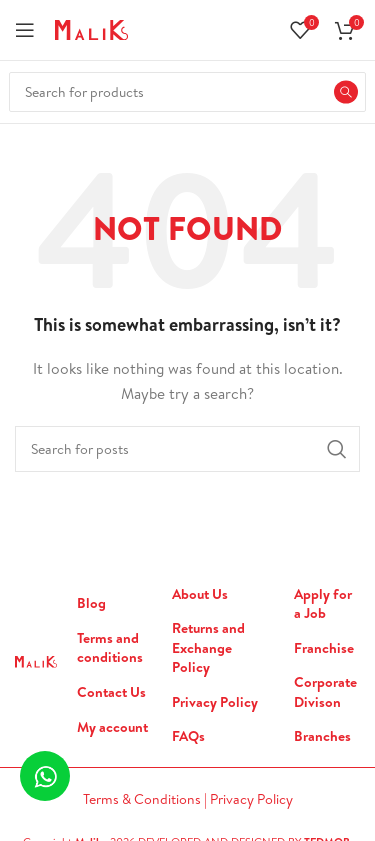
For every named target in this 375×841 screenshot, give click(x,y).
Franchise (324, 648)
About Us (200, 594)
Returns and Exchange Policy (208, 648)
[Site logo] (91, 28)
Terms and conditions (110, 648)
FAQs (188, 736)
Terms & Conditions (143, 799)
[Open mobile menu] (25, 30)
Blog (91, 603)
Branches (322, 736)
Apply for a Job (323, 604)
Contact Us (111, 692)
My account (112, 727)
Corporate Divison (325, 692)
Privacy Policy (215, 702)
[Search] (187, 92)
